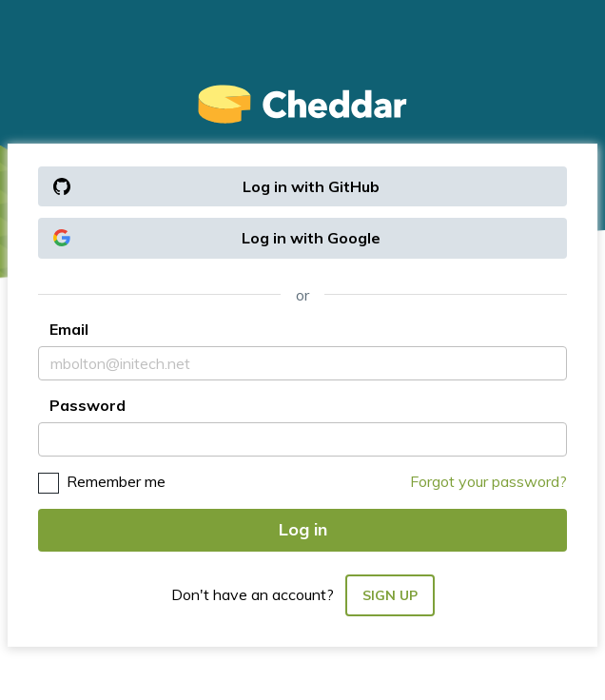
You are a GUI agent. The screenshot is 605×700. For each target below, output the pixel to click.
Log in (303, 529)
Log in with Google (217, 238)
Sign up (390, 595)
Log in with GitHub (216, 186)
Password (88, 405)
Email (69, 329)
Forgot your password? (488, 481)
